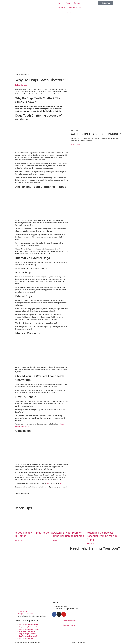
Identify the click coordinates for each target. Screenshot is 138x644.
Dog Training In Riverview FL (29, 625)
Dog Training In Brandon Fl (28, 627)
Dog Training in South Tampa (29, 629)
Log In (69, 12)
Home (60, 3)
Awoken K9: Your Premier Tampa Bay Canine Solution (68, 534)
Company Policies (69, 625)
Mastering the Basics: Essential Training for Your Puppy (103, 536)
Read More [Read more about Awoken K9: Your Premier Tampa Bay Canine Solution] (55, 540)
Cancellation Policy (69, 621)
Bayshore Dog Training (27, 631)
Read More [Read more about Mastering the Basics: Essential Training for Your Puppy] (91, 543)
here (49, 483)
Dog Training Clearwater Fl (28, 636)
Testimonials (61, 8)
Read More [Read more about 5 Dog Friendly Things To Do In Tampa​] (19, 540)
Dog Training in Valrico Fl (28, 634)
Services (77, 3)
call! (60, 483)
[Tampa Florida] (105, 608)
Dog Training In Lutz (26, 638)
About (68, 3)
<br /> (96, 559)
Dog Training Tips (75, 8)
